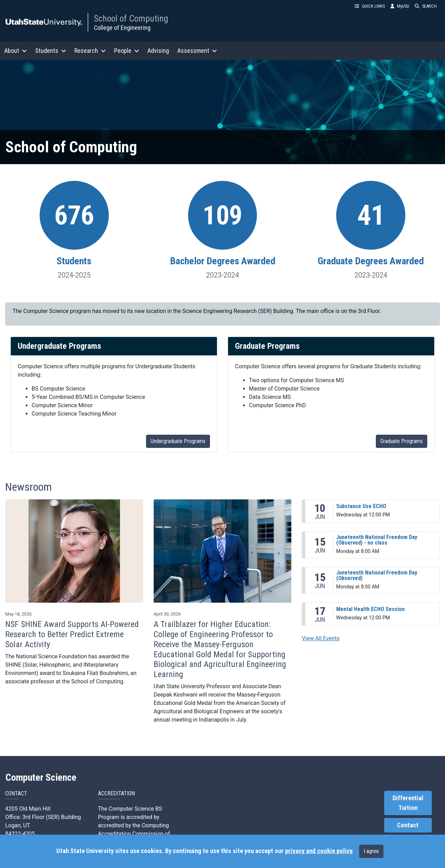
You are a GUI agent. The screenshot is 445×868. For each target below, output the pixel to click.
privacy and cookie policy (318, 851)
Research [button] (90, 51)
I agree (371, 851)
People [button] (127, 51)
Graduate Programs (402, 441)
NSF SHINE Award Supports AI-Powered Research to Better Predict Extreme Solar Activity (72, 634)
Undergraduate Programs (178, 441)
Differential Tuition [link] (408, 803)
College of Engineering (122, 28)
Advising (158, 51)
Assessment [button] (197, 51)
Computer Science (41, 778)
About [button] (15, 51)
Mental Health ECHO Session (370, 609)
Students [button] (51, 51)
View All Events (321, 638)
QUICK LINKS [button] (370, 6)
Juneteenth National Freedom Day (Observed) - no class (377, 540)
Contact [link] (408, 825)
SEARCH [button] (426, 6)
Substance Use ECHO (361, 506)
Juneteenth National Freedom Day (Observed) (377, 575)
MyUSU (400, 6)
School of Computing (131, 18)
